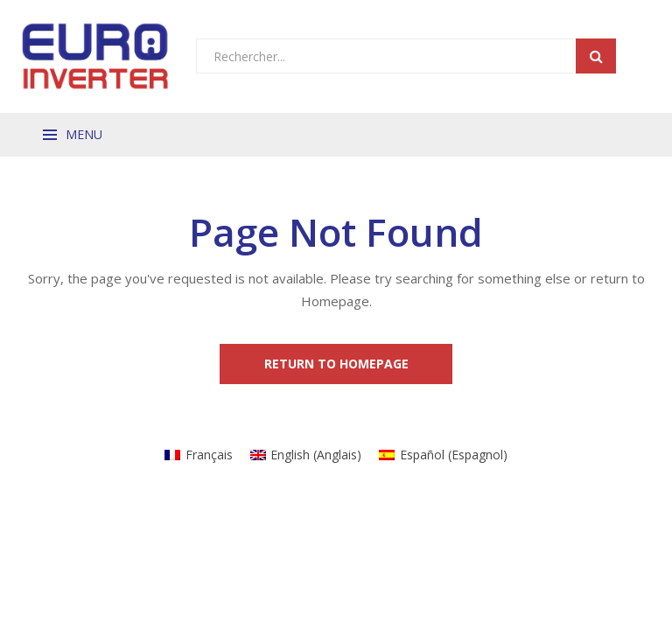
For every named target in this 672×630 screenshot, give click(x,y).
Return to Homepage (336, 364)
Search (596, 56)
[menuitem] (199, 455)
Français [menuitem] (209, 455)
